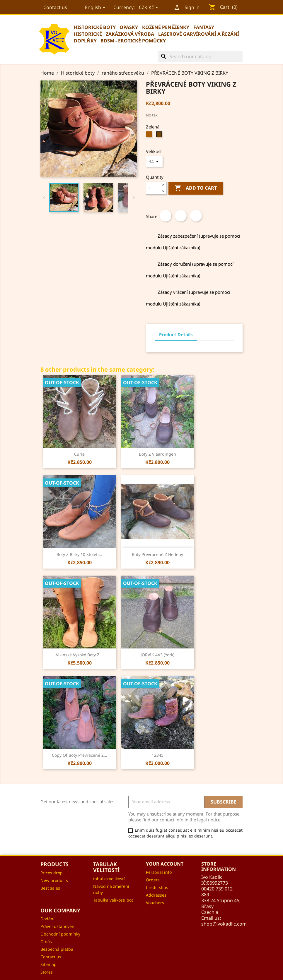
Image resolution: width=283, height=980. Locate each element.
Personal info (159, 872)
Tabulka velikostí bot (113, 900)
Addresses (156, 895)
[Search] (200, 56)
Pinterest (196, 216)
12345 (158, 755)
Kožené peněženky (166, 27)
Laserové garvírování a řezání (199, 34)
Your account (165, 864)
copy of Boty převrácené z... (80, 755)
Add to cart (196, 188)
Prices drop (52, 873)
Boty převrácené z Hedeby (157, 554)
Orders (153, 880)
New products (54, 880)
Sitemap (48, 964)
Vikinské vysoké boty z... (79, 655)
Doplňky (85, 41)
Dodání (47, 919)
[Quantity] (153, 188)
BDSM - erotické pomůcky (133, 41)
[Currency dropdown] (149, 8)
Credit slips (157, 887)
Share (166, 216)
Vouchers (155, 903)
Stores (47, 972)
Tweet (181, 216)
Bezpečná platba (57, 949)
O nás (46, 942)
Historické (88, 34)
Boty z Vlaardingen (157, 454)
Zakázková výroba (130, 34)
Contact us (55, 7)
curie (79, 454)
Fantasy (204, 27)
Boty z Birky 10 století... (79, 554)
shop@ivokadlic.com (224, 924)
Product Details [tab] (176, 334)
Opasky (129, 27)
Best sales (50, 888)
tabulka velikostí (109, 879)
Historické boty (95, 27)
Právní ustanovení (58, 926)
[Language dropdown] (96, 8)
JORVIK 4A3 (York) (157, 655)
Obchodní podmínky (60, 934)
